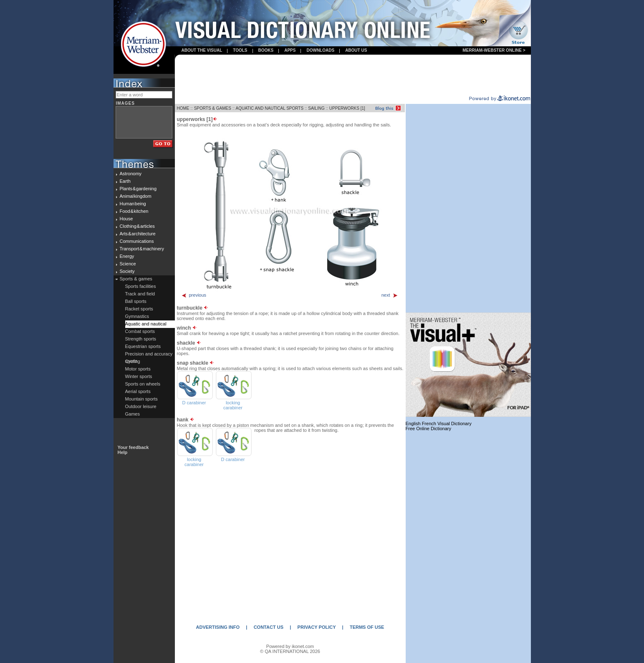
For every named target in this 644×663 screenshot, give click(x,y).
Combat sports (140, 331)
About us (356, 50)
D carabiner (194, 403)
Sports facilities (141, 286)
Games (133, 414)
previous (194, 295)
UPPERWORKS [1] (347, 108)
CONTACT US (269, 627)
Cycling (133, 361)
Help (123, 452)
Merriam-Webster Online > (494, 50)
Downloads (320, 50)
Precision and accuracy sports (149, 355)
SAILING (316, 108)
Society (127, 271)
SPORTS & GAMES (213, 108)
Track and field (140, 294)
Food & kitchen (134, 211)
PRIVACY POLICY (317, 627)
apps (290, 50)
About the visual (202, 50)
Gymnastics (137, 316)
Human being (133, 204)
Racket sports (139, 309)
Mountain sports (141, 399)
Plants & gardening (138, 189)
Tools (240, 50)
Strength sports (141, 339)
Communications (137, 241)
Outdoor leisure (141, 406)
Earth (125, 181)
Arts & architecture (138, 234)
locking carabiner (233, 405)
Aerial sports (138, 391)
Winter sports (139, 376)
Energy (127, 256)
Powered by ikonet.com (290, 646)
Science (128, 264)
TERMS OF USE (367, 627)
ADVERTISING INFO (218, 627)
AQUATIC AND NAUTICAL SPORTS (269, 108)
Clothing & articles (137, 226)
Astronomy (131, 174)
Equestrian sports (143, 346)
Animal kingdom (136, 196)
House (126, 219)
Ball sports (136, 301)
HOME (183, 108)
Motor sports (138, 369)
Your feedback (133, 447)
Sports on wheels (143, 384)
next (390, 295)
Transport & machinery (142, 249)
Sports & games (136, 279)
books (266, 50)
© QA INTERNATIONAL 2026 (290, 651)
